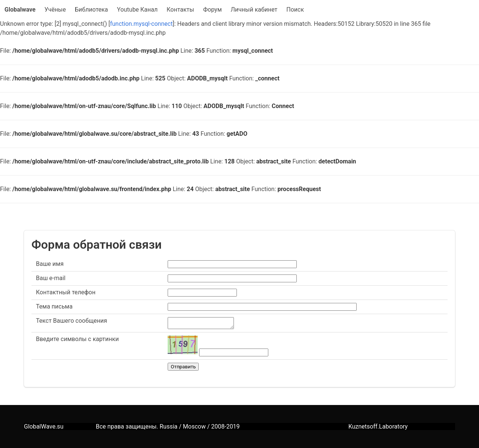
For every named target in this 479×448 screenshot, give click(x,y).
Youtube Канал (138, 10)
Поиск (295, 10)
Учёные (55, 10)
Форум (213, 10)
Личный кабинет (254, 10)
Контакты (180, 10)
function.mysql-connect (141, 24)
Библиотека (91, 10)
